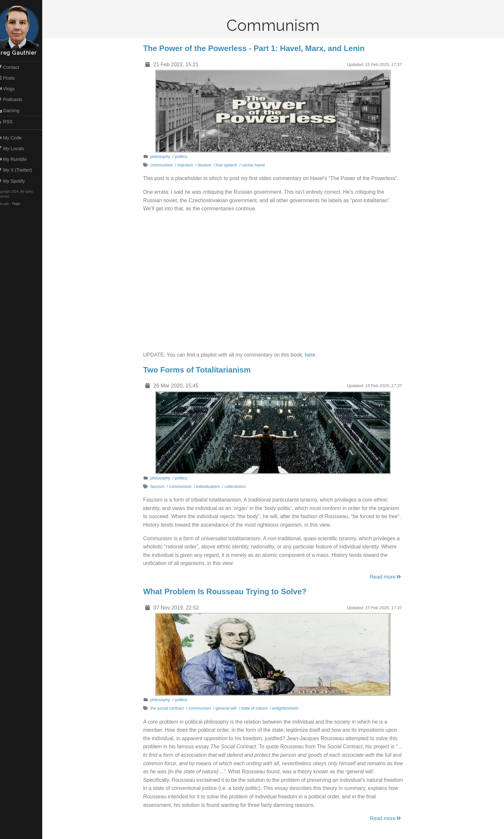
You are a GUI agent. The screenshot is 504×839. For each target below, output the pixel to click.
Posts (12, 78)
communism (165, 165)
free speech (230, 165)
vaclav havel (256, 165)
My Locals (17, 149)
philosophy (164, 157)
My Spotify (17, 181)
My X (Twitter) (21, 170)
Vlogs (12, 89)
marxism (188, 165)
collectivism (238, 486)
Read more (389, 577)
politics (184, 157)
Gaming (14, 111)
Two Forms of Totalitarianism (200, 370)
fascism (161, 486)
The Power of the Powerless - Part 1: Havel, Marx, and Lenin (257, 48)
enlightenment (289, 708)
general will (229, 708)
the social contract (170, 708)
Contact (14, 67)
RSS (11, 122)
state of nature (257, 708)
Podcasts (16, 99)
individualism (211, 486)
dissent (207, 165)
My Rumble (18, 159)
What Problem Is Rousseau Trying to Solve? (228, 591)
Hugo (23, 204)
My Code (16, 138)
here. (314, 355)
